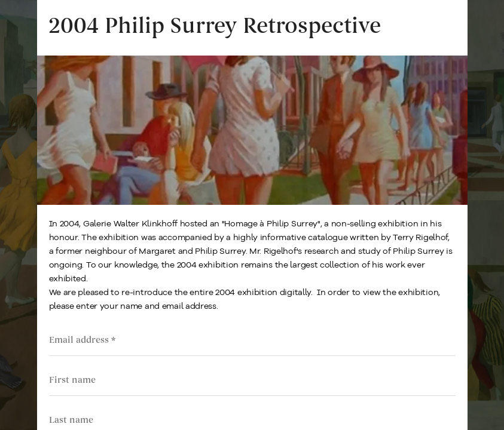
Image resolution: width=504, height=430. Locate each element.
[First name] (252, 380)
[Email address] (252, 340)
